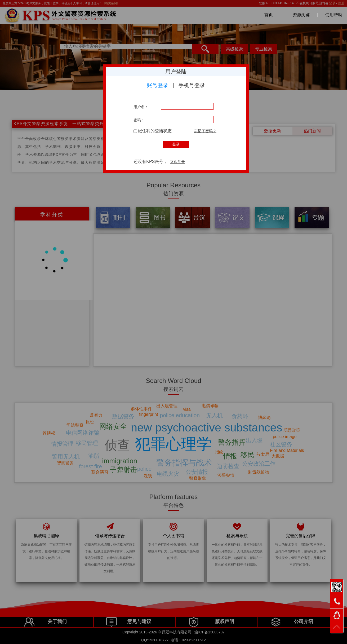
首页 (269, 15)
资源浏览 (301, 15)
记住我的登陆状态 (153, 131)
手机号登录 (192, 85)
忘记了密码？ (205, 131)
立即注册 (177, 162)
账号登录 (158, 85)
